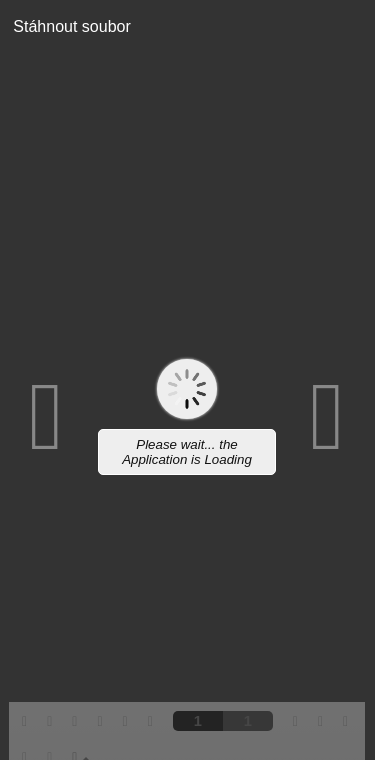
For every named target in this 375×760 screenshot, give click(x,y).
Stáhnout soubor (65, 26)
